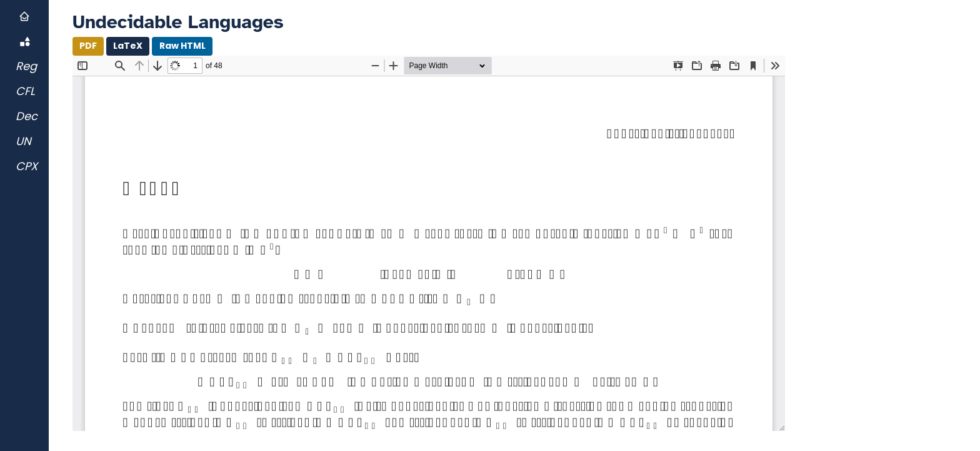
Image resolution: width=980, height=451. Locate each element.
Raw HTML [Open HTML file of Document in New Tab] (182, 46)
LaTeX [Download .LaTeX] (128, 46)
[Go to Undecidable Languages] (25, 141)
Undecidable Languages (178, 22)
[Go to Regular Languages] (25, 66)
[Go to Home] (24, 16)
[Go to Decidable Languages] (25, 116)
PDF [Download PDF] (88, 46)
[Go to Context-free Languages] (25, 91)
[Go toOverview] (25, 41)
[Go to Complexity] (25, 166)
